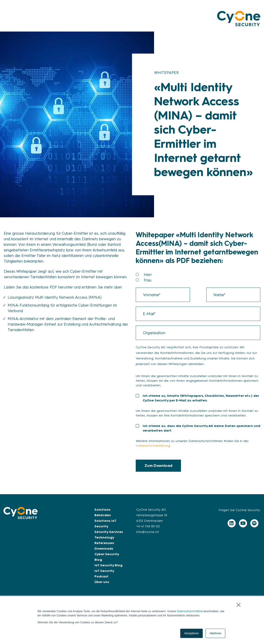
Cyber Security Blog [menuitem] (107, 557)
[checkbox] (198, 277)
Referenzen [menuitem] (104, 543)
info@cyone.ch (148, 532)
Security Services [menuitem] (109, 532)
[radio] (202, 275)
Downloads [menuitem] (104, 549)
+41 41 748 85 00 (148, 526)
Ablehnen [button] (215, 633)
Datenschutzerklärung (153, 446)
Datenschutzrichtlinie (190, 611)
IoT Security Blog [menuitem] (108, 565)
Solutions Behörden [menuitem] (103, 512)
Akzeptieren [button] (192, 633)
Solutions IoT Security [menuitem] (105, 524)
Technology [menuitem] (104, 537)
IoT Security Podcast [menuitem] (104, 574)
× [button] (239, 605)
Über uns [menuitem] (102, 582)
